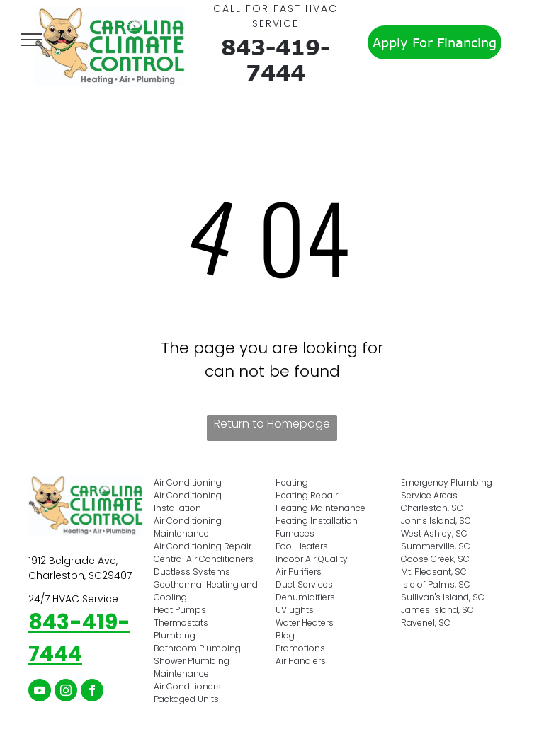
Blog (285, 635)
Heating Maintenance (321, 508)
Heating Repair (307, 495)
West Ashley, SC (434, 533)
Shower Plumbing (192, 661)
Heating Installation (317, 521)
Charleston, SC (432, 508)
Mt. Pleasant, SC (434, 572)
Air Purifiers (299, 572)
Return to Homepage (272, 424)
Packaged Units (186, 699)
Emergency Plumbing (447, 482)
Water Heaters (305, 623)
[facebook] (92, 692)
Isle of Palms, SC (436, 584)
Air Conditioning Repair (203, 546)
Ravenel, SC (426, 623)
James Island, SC (437, 610)
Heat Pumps (180, 610)
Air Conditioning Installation (188, 502)
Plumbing (175, 635)
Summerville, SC (436, 546)
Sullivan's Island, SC (443, 597)
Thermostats (181, 623)
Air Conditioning (188, 482)
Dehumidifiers (305, 597)
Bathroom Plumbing (197, 648)
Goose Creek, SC (435, 559)
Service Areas (429, 495)
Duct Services (304, 584)
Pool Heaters (302, 546)
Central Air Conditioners (204, 559)
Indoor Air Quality (312, 559)
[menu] (31, 40)
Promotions (300, 648)
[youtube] (40, 692)
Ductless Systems (192, 572)
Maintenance (181, 674)
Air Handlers (301, 661)
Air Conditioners (187, 686)
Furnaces (295, 533)
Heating (292, 482)
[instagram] (66, 692)
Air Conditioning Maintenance (188, 527)
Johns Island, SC (436, 521)
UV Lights (295, 610)
